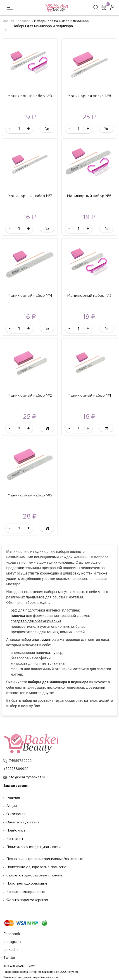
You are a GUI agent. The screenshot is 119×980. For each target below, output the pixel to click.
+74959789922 (19, 761)
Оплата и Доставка (23, 822)
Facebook (12, 934)
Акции (12, 806)
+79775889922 (16, 769)
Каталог (24, 21)
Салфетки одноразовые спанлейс (35, 875)
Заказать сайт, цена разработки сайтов (31, 977)
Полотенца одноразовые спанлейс (36, 867)
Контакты (15, 839)
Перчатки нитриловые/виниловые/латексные (45, 859)
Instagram (12, 942)
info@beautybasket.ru (26, 777)
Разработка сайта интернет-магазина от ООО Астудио (41, 972)
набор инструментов (38, 640)
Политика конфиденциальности (33, 847)
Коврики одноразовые (26, 892)
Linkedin (11, 950)
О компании (16, 814)
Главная (8, 21)
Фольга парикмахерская (27, 900)
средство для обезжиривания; (37, 621)
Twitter (9, 958)
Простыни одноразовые (27, 884)
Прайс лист (16, 831)
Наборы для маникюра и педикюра (61, 21)
